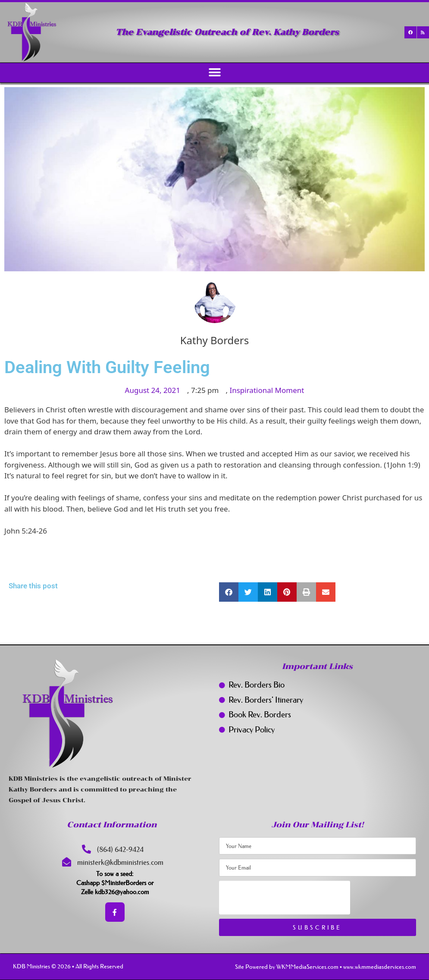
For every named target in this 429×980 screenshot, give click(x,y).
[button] (214, 73)
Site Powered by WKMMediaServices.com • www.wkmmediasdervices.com (326, 967)
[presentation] (285, 898)
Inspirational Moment (267, 390)
